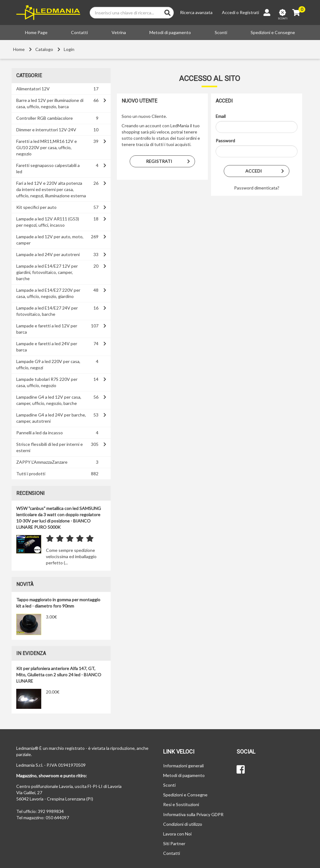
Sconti (221, 32)
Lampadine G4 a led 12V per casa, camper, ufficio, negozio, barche (49, 400)
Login (69, 49)
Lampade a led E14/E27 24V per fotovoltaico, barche (47, 311)
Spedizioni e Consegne (273, 32)
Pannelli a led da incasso (40, 433)
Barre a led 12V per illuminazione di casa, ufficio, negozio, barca (50, 103)
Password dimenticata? (257, 188)
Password (225, 141)
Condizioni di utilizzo (183, 824)
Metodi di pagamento (170, 32)
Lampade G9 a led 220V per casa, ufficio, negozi (48, 364)
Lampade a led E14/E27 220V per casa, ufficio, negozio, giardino (48, 293)
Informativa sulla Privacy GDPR (193, 814)
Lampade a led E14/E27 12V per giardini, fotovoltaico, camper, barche (47, 272)
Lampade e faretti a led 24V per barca (47, 347)
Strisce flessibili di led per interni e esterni (50, 447)
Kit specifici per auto (36, 207)
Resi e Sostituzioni (181, 804)
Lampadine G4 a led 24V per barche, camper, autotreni (51, 418)
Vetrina (119, 32)
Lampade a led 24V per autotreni (48, 254)
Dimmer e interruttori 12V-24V (46, 130)
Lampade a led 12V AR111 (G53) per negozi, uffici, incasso (48, 222)
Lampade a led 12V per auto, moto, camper (50, 240)
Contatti (79, 32)
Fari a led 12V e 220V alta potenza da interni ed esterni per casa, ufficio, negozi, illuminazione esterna (51, 189)
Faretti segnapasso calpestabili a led (48, 168)
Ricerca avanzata (196, 12)
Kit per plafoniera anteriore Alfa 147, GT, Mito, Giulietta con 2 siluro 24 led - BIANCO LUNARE (59, 675)
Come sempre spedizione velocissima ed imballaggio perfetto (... (71, 556)
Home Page (36, 32)
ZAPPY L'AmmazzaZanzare (42, 462)
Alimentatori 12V (33, 89)
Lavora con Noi (177, 834)
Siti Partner (174, 843)
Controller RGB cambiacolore (45, 118)
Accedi (229, 12)
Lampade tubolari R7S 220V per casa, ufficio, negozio (47, 382)
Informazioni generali (183, 766)
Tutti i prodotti (31, 474)
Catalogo (44, 49)
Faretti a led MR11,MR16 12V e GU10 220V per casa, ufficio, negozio (47, 147)
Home (19, 49)
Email (221, 116)
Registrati (249, 12)
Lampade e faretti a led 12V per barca (47, 329)
